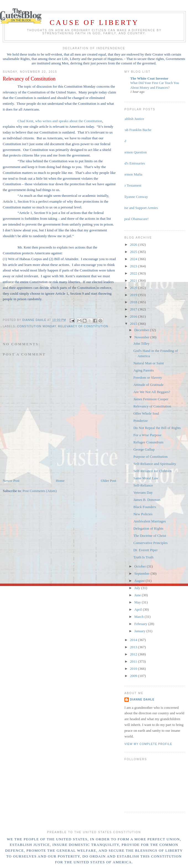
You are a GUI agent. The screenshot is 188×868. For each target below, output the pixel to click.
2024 (134, 259)
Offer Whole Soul (146, 413)
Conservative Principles (150, 543)
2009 (134, 676)
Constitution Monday (36, 326)
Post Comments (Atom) (40, 491)
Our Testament (131, 185)
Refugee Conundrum (148, 442)
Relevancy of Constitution (83, 326)
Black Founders (145, 507)
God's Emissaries (133, 163)
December (142, 330)
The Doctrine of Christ (150, 536)
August (140, 581)
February (141, 624)
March (139, 617)
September (143, 573)
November (142, 337)
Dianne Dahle (142, 700)
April (139, 609)
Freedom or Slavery (147, 377)
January (140, 631)
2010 (134, 669)
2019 (134, 295)
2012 (134, 654)
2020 (134, 288)
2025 (134, 252)
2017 (134, 309)
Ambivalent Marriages (149, 521)
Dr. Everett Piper (145, 550)
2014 (134, 640)
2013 (134, 647)
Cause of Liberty (94, 23)
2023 (134, 266)
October (141, 566)
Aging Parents (143, 370)
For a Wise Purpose (147, 435)
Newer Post (11, 481)
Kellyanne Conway (134, 197)
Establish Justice (132, 119)
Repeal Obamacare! (135, 219)
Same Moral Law (146, 478)
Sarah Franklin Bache (136, 130)
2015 (134, 324)
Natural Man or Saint (148, 363)
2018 (134, 302)
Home (60, 481)
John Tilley (141, 343)
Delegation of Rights (148, 528)
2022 (134, 273)
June (138, 595)
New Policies (143, 514)
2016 (134, 316)
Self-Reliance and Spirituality (155, 464)
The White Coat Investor (149, 78)
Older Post (109, 481)
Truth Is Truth (143, 557)
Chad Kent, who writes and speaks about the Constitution (60, 121)
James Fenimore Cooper (151, 399)
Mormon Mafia (131, 174)
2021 (134, 280)
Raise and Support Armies (139, 208)
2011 (134, 661)
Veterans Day (143, 492)
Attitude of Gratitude (148, 385)
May (138, 602)
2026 (134, 245)
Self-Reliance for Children (152, 471)
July (138, 588)
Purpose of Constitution (150, 457)
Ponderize (140, 421)
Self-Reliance (143, 485)
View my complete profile (148, 744)
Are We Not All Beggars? (152, 392)
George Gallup (144, 449)
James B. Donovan (147, 500)
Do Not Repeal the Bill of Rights (157, 428)
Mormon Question (134, 152)
